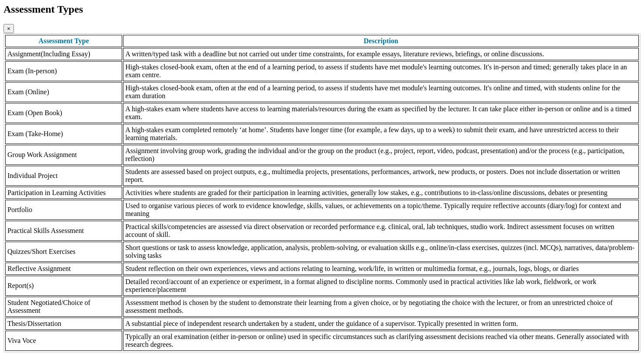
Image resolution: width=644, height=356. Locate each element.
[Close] (9, 29)
